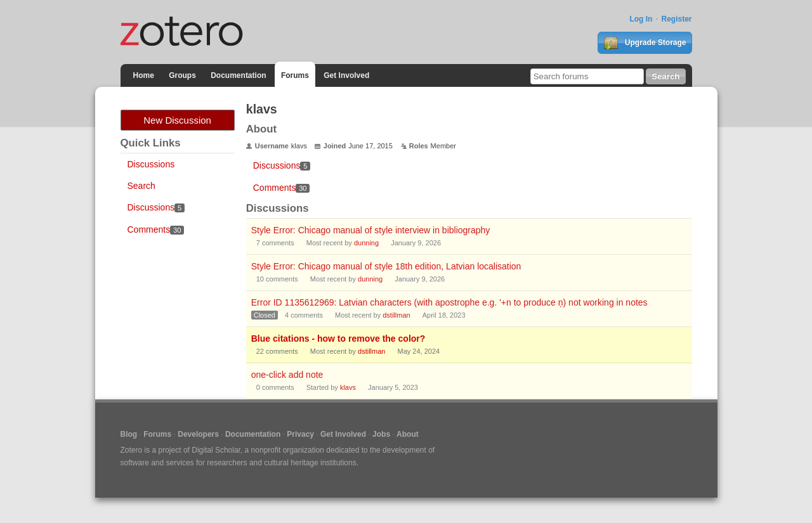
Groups (182, 75)
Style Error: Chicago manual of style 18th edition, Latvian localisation (386, 266)
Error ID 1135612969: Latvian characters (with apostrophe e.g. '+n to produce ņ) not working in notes (449, 302)
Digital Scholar (216, 450)
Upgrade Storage (645, 43)
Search (141, 186)
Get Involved (346, 75)
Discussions (151, 164)
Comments (156, 229)
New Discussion (177, 120)
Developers (198, 434)
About (408, 434)
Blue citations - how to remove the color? (338, 339)
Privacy (300, 434)
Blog (129, 434)
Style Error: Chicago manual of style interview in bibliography (371, 230)
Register (676, 19)
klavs (348, 387)
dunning (366, 243)
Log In (641, 19)
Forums (295, 75)
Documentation (238, 75)
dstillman (396, 315)
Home (144, 75)
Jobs (381, 434)
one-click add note (287, 375)
